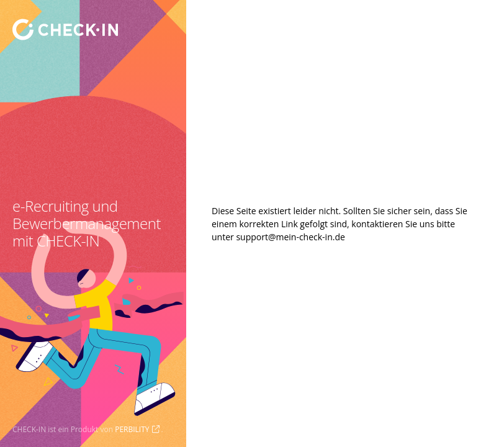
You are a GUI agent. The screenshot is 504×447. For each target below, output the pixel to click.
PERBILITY (132, 429)
